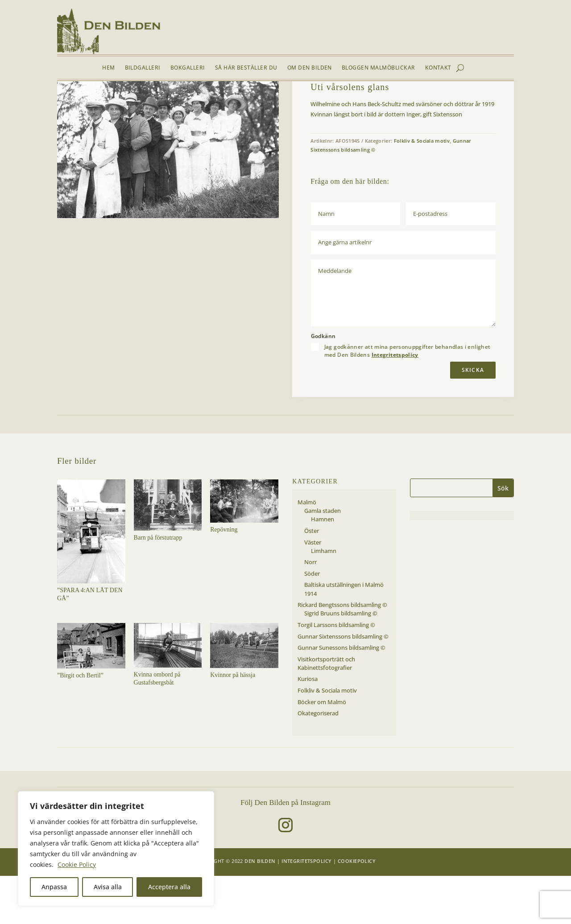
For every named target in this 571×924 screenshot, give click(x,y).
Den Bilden (260, 909)
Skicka (473, 418)
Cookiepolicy (357, 909)
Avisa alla (108, 887)
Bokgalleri (188, 68)
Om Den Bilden (310, 68)
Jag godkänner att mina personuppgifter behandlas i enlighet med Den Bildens (408, 399)
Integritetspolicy (395, 403)
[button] (265, 124)
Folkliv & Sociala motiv (135, 102)
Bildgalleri (143, 68)
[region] (116, 849)
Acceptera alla (169, 887)
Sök (503, 536)
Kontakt (438, 68)
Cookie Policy (77, 864)
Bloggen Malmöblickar (379, 68)
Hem (108, 68)
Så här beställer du (246, 68)
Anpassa (54, 887)
